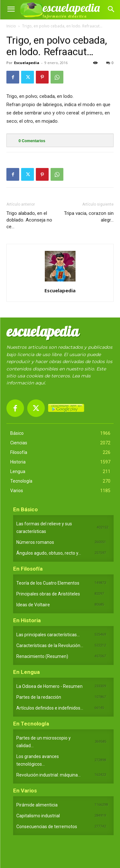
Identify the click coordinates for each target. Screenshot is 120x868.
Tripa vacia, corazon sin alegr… (89, 217)
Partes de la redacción (39, 697)
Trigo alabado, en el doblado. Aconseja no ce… (29, 220)
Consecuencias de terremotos (47, 827)
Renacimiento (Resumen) (42, 656)
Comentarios (32, 141)
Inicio (11, 26)
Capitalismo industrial (38, 816)
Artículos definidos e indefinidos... (50, 708)
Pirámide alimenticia (37, 805)
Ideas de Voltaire (33, 605)
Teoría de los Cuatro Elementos (48, 583)
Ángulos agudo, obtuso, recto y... (49, 553)
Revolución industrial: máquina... (48, 775)
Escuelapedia (27, 63)
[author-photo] (60, 281)
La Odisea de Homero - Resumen (49, 686)
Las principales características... (48, 635)
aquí (40, 383)
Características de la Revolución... (50, 646)
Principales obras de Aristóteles (48, 594)
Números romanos (35, 542)
